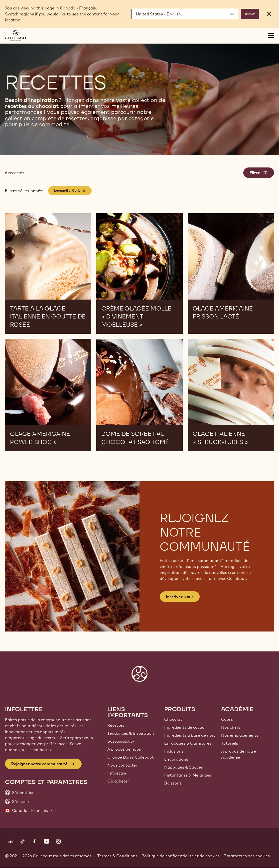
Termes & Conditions (117, 856)
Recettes (116, 725)
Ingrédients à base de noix (190, 735)
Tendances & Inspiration (131, 733)
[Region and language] (185, 14)
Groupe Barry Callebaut (131, 757)
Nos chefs (231, 727)
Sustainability (121, 741)
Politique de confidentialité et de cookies (181, 856)
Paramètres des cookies (247, 856)
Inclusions (174, 751)
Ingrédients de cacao (184, 727)
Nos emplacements (240, 735)
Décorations (176, 759)
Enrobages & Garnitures (188, 743)
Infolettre (117, 773)
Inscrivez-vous (180, 597)
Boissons (173, 783)
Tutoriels (230, 743)
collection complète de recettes (46, 118)
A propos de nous (124, 749)
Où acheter (118, 781)
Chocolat (173, 719)
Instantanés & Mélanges (188, 775)
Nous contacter (122, 765)
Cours (227, 719)
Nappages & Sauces (184, 767)
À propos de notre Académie (239, 754)
